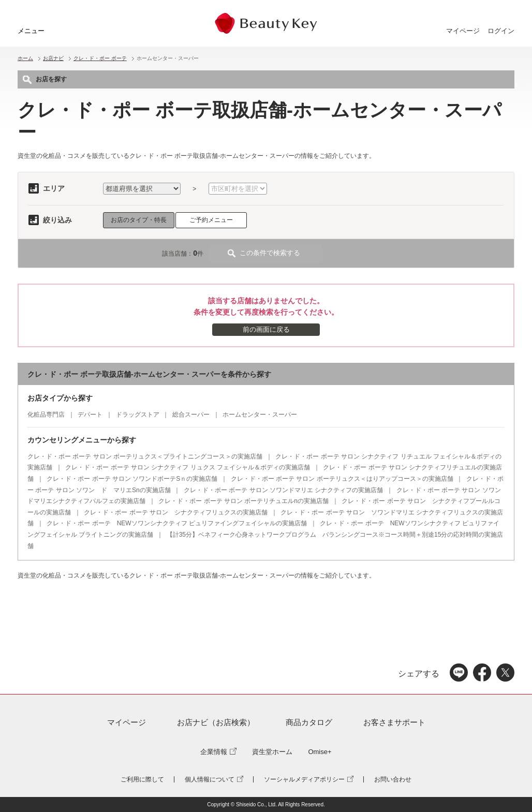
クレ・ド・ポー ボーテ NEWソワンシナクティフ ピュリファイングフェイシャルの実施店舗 (177, 523)
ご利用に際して (142, 779)
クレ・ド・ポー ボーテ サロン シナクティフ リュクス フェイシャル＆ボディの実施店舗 (188, 467)
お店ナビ (53, 58)
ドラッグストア (138, 415)
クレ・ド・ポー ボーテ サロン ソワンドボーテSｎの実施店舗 (132, 479)
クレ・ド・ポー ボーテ (100, 58)
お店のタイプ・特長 (139, 220)
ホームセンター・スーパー (260, 415)
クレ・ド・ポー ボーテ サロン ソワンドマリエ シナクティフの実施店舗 (283, 490)
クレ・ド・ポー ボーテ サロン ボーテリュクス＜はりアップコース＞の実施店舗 (342, 479)
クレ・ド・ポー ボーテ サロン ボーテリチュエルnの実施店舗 (243, 501)
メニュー (31, 31)
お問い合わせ (393, 779)
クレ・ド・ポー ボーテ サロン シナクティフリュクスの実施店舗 (176, 512)
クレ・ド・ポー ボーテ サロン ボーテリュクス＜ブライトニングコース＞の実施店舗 (145, 456)
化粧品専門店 (46, 415)
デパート (90, 415)
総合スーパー (191, 415)
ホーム (25, 58)
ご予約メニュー (211, 220)
